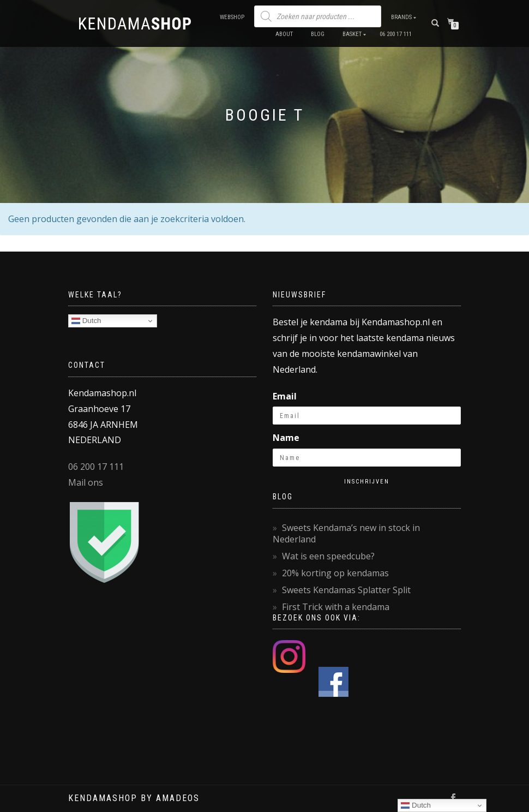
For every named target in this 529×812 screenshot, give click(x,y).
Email (285, 396)
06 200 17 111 (396, 34)
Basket (352, 34)
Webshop (232, 17)
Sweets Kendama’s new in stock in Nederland (346, 533)
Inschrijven (367, 482)
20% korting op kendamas (335, 573)
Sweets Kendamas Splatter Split (346, 590)
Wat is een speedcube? (328, 556)
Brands (401, 17)
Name (286, 438)
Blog (318, 34)
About (284, 34)
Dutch (86, 321)
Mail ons (86, 482)
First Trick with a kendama (336, 607)
